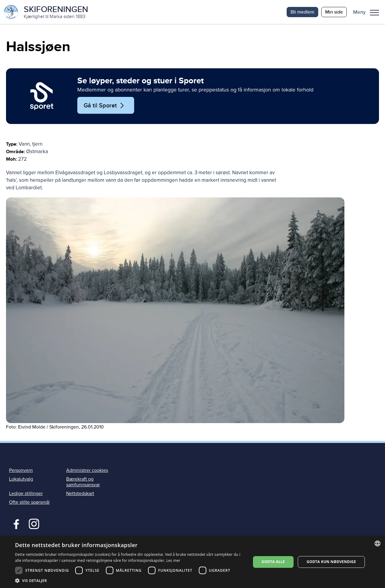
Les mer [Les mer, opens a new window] (173, 560)
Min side (334, 12)
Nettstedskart (80, 494)
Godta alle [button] (273, 562)
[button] (368, 12)
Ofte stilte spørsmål (29, 502)
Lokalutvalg (21, 479)
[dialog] (192, 562)
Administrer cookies (87, 470)
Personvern (21, 470)
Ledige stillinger (26, 494)
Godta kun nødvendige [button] (331, 562)
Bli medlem (302, 12)
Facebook (15, 523)
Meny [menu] (374, 13)
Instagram (34, 523)
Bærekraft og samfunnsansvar (83, 482)
